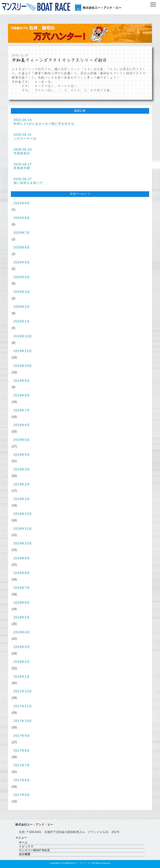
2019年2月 (22, 484)
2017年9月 (22, 736)
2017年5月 (22, 795)
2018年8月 (22, 573)
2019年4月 (22, 455)
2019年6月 (22, 425)
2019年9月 (22, 381)
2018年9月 (22, 558)
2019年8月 (22, 395)
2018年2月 (22, 662)
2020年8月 (22, 218)
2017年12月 (23, 691)
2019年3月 (22, 469)
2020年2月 (22, 307)
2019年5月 (22, 440)
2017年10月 (23, 721)
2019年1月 (22, 499)
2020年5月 (22, 262)
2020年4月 (22, 277)
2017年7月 (22, 765)
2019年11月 (23, 351)
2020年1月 (22, 321)
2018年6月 (22, 603)
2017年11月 (23, 706)
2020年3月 (22, 292)
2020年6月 (22, 247)
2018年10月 (23, 543)
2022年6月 (22, 203)
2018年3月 (22, 647)
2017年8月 (22, 751)
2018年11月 (23, 529)
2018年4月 (22, 632)
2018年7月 (22, 588)
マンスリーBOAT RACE (34, 850)
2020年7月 (22, 233)
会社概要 (25, 854)
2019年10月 (23, 366)
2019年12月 (23, 336)
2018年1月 (22, 677)
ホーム (23, 842)
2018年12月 (23, 514)
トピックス (26, 846)
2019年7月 (22, 410)
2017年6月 (22, 780)
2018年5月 (22, 617)
